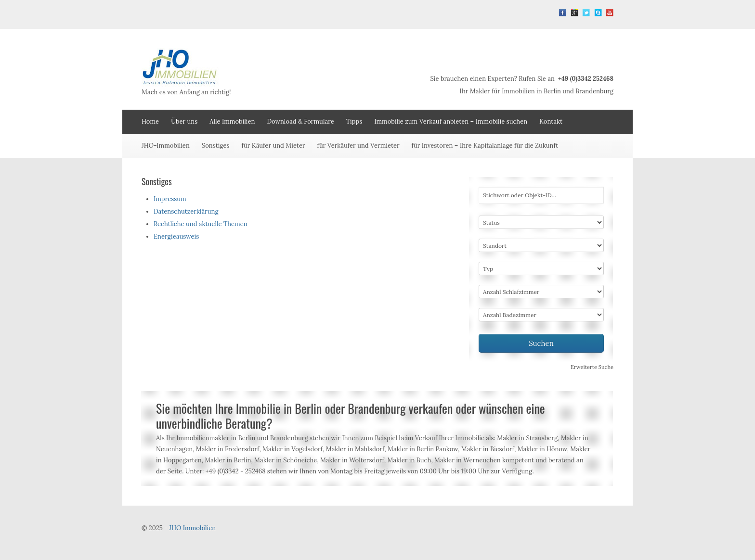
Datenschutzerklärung (186, 211)
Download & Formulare (300, 121)
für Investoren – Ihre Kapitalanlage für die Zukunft (485, 146)
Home (150, 121)
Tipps (354, 121)
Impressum (170, 199)
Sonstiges (216, 146)
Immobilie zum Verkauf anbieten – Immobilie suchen (451, 121)
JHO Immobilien (192, 528)
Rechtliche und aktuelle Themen (201, 224)
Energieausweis (176, 236)
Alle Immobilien (232, 121)
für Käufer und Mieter (273, 146)
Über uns (184, 121)
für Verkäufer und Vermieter (358, 146)
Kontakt (551, 121)
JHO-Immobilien (166, 146)
